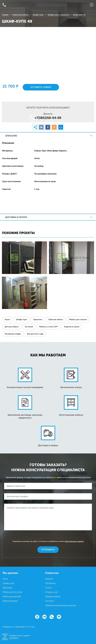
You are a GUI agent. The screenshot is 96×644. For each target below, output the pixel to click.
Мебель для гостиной (12, 592)
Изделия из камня (72, 327)
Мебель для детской (12, 596)
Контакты (49, 601)
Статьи (48, 588)
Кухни (7, 320)
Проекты (49, 579)
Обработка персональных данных (61, 605)
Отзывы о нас (51, 592)
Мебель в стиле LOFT (49, 327)
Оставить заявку (41, 87)
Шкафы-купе (22, 320)
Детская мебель (12, 327)
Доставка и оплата (16, 217)
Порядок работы (53, 596)
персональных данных (74, 541)
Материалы (50, 583)
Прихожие (38, 320)
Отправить (48, 550)
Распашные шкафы (13, 334)
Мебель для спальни (78, 320)
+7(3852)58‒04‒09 (48, 118)
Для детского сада (35, 334)
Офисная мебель (56, 320)
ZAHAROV (14, 638)
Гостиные (29, 327)
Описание (11, 136)
